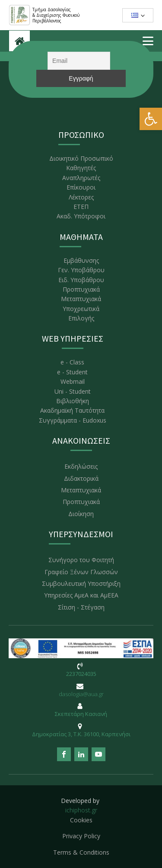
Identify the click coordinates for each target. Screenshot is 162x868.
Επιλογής (81, 318)
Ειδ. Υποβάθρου (81, 280)
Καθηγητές (81, 168)
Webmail (73, 381)
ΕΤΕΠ (81, 207)
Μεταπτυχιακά (81, 299)
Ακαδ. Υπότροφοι (81, 216)
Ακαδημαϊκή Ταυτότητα (72, 410)
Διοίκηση (81, 514)
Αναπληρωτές (81, 178)
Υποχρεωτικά (81, 309)
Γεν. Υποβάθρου (81, 270)
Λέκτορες (81, 197)
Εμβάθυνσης (81, 260)
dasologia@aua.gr (81, 694)
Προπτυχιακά (81, 289)
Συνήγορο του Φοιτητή (81, 560)
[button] (151, 119)
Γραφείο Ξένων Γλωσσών (81, 572)
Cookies (81, 820)
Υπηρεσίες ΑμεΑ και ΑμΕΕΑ (81, 595)
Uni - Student (73, 391)
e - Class (72, 362)
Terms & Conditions (81, 852)
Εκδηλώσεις (81, 466)
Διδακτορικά (81, 478)
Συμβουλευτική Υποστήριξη (81, 583)
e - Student (72, 372)
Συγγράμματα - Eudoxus (73, 420)
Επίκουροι (81, 187)
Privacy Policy (81, 836)
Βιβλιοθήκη (73, 401)
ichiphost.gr (81, 810)
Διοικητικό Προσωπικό (81, 158)
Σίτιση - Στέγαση (81, 607)
